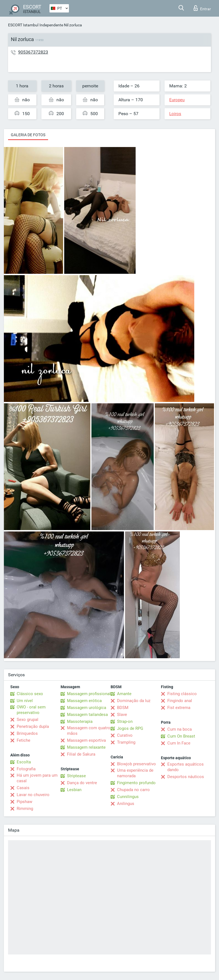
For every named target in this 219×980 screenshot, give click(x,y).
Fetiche (23, 740)
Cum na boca (180, 729)
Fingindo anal (180, 701)
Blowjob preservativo (136, 764)
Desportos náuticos (186, 777)
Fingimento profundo (136, 783)
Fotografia (26, 769)
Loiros (175, 114)
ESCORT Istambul (23, 25)
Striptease (76, 776)
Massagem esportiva (86, 740)
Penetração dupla (33, 726)
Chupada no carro (133, 790)
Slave (122, 715)
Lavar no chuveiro (33, 795)
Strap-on (125, 721)
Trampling (126, 742)
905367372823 (33, 52)
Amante (124, 694)
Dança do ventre (82, 783)
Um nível (25, 701)
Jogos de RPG (130, 728)
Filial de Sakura (81, 754)
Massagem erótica (84, 701)
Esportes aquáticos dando (186, 767)
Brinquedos (27, 733)
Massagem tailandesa (87, 715)
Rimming (25, 809)
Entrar (202, 8)
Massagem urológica (87, 708)
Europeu (177, 100)
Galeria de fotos (28, 135)
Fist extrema (179, 708)
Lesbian (74, 790)
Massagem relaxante (86, 747)
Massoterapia (80, 721)
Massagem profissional (89, 694)
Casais (23, 788)
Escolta (24, 762)
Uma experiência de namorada (135, 773)
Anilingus (126, 804)
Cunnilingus (128, 797)
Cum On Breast (181, 736)
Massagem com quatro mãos (89, 731)
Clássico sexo (30, 694)
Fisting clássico (182, 694)
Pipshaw (24, 802)
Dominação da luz (134, 701)
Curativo (125, 735)
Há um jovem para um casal (37, 778)
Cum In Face (179, 743)
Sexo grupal (28, 720)
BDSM (123, 708)
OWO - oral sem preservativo (31, 710)
